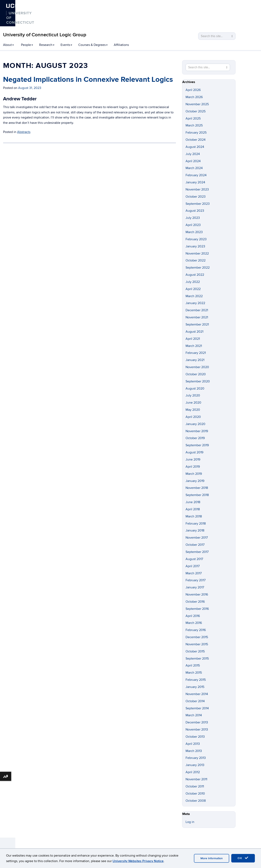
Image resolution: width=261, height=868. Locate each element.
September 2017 (197, 552)
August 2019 (194, 452)
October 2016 (195, 602)
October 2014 (195, 701)
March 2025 (194, 125)
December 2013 (197, 722)
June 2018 (193, 502)
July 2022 (193, 282)
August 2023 (195, 211)
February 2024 (196, 175)
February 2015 (196, 680)
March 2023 (194, 232)
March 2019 (194, 474)
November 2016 (197, 595)
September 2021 (197, 324)
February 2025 (196, 133)
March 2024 (194, 168)
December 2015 (197, 637)
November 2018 (197, 488)
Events (66, 45)
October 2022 (196, 260)
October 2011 (195, 786)
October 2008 (196, 801)
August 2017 (194, 559)
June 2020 (193, 403)
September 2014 (197, 708)
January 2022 (195, 303)
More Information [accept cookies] (212, 858)
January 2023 (195, 246)
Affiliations (121, 45)
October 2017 (195, 545)
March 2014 (194, 715)
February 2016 (196, 630)
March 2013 (194, 751)
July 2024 (193, 154)
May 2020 (193, 410)
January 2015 (195, 687)
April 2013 (193, 744)
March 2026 (194, 97)
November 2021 (197, 317)
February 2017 (196, 580)
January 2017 (195, 587)
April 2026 (193, 90)
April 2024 (193, 161)
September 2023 (198, 204)
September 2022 (198, 268)
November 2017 (197, 538)
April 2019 (193, 467)
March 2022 (194, 296)
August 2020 (195, 389)
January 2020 (195, 424)
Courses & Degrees (93, 45)
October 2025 (196, 111)
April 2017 (193, 566)
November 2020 (197, 367)
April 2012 (193, 772)
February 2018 (196, 524)
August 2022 (195, 275)
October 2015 (195, 651)
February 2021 (196, 353)
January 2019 (195, 481)
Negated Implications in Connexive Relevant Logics (88, 80)
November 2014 (197, 694)
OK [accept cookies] (243, 858)
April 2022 (193, 289)
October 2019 (195, 438)
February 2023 (196, 239)
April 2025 (193, 118)
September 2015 (197, 659)
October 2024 (196, 140)
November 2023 (197, 189)
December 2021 (197, 310)
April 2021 (193, 339)
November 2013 (197, 730)
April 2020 (193, 417)
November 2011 (196, 779)
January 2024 (195, 182)
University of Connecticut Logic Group (45, 35)
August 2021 (194, 332)
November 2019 (197, 431)
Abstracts (24, 132)
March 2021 (194, 346)
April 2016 (193, 616)
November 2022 (197, 254)
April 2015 (193, 665)
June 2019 (193, 459)
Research (47, 45)
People (27, 45)
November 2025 (197, 104)
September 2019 (197, 445)
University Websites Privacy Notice (138, 861)
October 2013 (195, 737)
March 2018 (194, 516)
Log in (190, 822)
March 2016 (194, 623)
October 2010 (195, 794)
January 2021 (195, 360)
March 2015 (194, 673)
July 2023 (193, 218)
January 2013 (195, 765)
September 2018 (197, 495)
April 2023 (193, 225)
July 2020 (193, 395)
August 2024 (195, 147)
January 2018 (195, 530)
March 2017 (194, 573)
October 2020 (196, 374)
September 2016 (197, 609)
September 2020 (198, 381)
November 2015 (197, 644)
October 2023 (196, 197)
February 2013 (196, 758)
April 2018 (193, 509)
